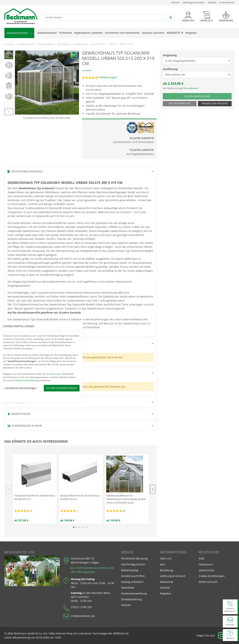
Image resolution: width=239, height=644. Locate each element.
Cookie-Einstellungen (212, 576)
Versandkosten (191, 88)
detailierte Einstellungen (20, 344)
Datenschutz (207, 570)
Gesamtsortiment (19, 33)
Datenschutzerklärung (27, 336)
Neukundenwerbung (134, 593)
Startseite (9, 44)
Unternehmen (227, 2)
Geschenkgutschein (133, 564)
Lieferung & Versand (173, 576)
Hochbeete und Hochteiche (122, 33)
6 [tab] (88, 527)
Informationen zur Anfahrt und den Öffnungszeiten (92, 570)
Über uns (166, 558)
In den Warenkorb (201, 96)
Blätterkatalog (130, 570)
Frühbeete (66, 33)
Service (176, 2)
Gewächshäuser (47, 33)
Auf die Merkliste (180, 103)
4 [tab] (82, 527)
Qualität (212, 2)
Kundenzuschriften (133, 576)
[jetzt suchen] (171, 17)
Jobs (163, 564)
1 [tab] (74, 527)
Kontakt (126, 605)
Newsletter (128, 588)
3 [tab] (79, 527)
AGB (201, 558)
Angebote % (175, 33)
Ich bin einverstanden (62, 344)
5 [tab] (85, 527)
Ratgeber (191, 33)
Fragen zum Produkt (215, 103)
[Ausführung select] (197, 75)
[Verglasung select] (197, 61)
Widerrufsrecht (208, 582)
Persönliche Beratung (134, 558)
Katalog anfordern (132, 582)
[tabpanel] (35, 489)
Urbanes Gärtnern (153, 33)
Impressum (206, 564)
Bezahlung (167, 570)
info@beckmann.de (83, 616)
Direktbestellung (131, 599)
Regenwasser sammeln (88, 33)
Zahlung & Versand (193, 2)
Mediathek (167, 582)
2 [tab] (77, 527)
